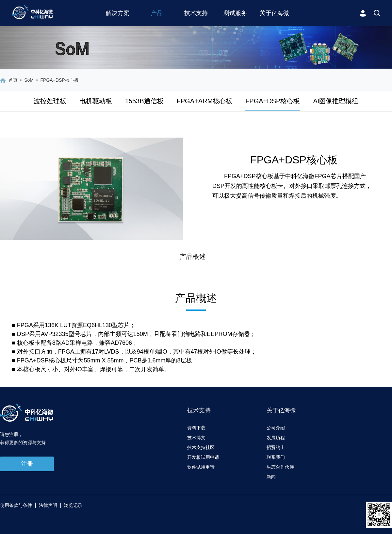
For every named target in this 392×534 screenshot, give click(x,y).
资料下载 (196, 428)
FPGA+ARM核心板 (205, 101)
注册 (27, 464)
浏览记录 (73, 505)
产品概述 (193, 257)
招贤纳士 (276, 447)
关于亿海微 (274, 13)
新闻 (271, 477)
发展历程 (276, 438)
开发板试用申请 (203, 457)
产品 (157, 13)
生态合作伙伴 (280, 467)
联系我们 (276, 457)
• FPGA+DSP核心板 (56, 80)
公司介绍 (276, 428)
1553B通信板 (144, 101)
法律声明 (48, 505)
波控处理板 (50, 101)
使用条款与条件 (16, 505)
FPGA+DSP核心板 (273, 101)
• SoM (26, 80)
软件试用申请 (201, 467)
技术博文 (196, 438)
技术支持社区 (201, 447)
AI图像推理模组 (336, 101)
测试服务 (235, 13)
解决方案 (118, 13)
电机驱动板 (96, 101)
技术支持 (196, 13)
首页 (13, 80)
